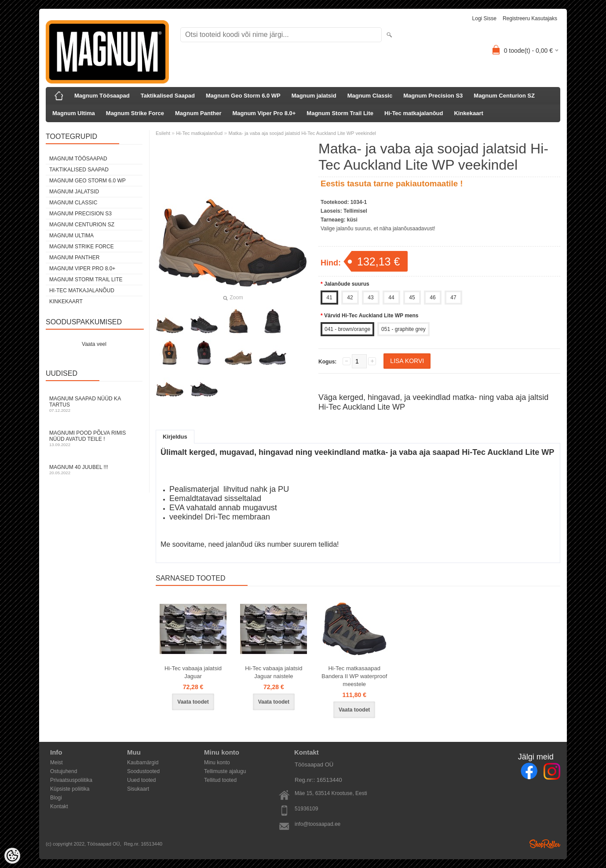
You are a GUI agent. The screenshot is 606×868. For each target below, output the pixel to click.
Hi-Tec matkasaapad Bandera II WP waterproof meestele (354, 676)
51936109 (306, 809)
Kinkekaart (468, 113)
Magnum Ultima (74, 113)
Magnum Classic (370, 96)
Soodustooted (143, 771)
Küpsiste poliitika (70, 789)
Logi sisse (484, 18)
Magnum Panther (198, 113)
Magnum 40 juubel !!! (94, 470)
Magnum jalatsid (314, 96)
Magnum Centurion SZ (504, 96)
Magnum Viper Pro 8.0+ (264, 113)
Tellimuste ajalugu (225, 771)
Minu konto (217, 763)
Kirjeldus (175, 437)
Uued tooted (141, 780)
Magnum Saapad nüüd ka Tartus (94, 404)
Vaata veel (94, 344)
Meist (57, 763)
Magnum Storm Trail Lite (340, 113)
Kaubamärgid (143, 763)
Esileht (163, 133)
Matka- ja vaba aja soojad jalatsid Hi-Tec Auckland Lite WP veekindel (302, 133)
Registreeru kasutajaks (530, 18)
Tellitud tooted (220, 780)
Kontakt (59, 806)
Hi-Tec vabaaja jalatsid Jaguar (193, 672)
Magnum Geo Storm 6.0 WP (243, 96)
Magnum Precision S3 (433, 96)
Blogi (56, 798)
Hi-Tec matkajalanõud (414, 113)
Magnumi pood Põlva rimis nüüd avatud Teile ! (94, 438)
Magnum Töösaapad (102, 96)
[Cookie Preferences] (12, 856)
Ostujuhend (64, 771)
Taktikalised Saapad (168, 96)
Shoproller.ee (545, 844)
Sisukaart (138, 789)
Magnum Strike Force (135, 113)
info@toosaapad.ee (318, 824)
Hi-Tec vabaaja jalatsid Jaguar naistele (274, 672)
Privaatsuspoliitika (71, 780)
